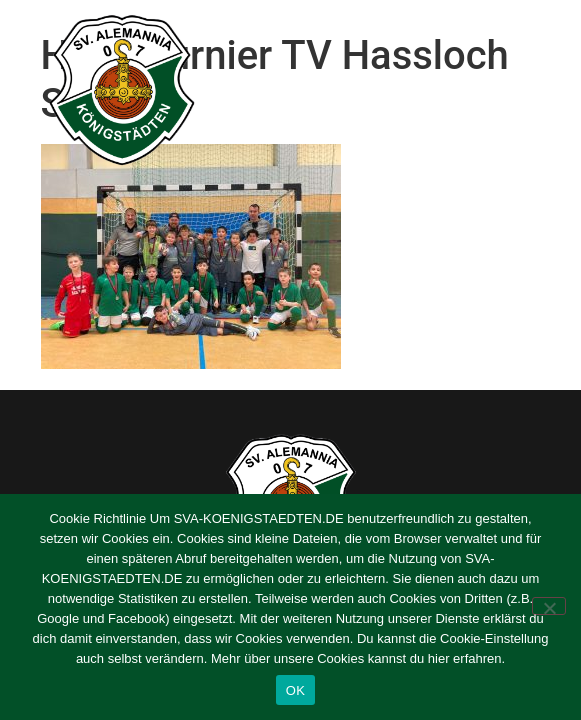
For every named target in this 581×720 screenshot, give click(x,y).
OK (295, 690)
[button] (542, 91)
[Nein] (549, 606)
